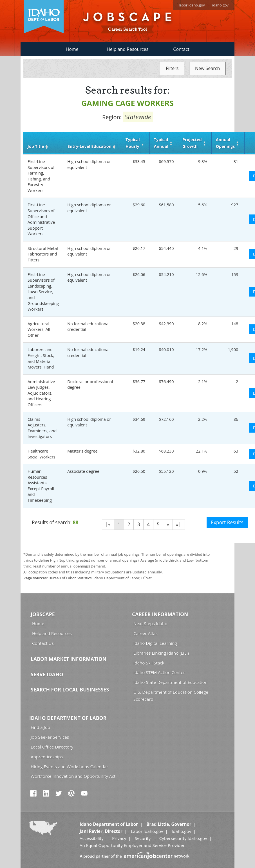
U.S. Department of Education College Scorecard (171, 696)
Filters (172, 68)
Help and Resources (127, 49)
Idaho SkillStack (149, 663)
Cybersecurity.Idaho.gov (183, 838)
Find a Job (40, 727)
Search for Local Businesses (70, 690)
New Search (207, 68)
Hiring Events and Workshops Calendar (69, 767)
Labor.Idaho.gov (147, 831)
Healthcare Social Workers (42, 454)
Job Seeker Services (50, 737)
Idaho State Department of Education (170, 682)
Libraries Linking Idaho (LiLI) (161, 653)
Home (72, 49)
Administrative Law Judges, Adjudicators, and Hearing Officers (41, 393)
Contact (181, 49)
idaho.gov (220, 5)
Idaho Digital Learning (155, 643)
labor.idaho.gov (192, 5)
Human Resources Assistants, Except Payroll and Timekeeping (41, 486)
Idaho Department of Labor (68, 718)
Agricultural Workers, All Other (39, 329)
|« (108, 524)
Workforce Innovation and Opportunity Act (73, 776)
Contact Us (43, 643)
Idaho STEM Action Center (159, 672)
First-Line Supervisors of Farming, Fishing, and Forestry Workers (41, 176)
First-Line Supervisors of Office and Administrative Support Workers (41, 219)
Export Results (227, 522)
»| (179, 524)
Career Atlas (146, 633)
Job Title (36, 146)
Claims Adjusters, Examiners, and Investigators (42, 428)
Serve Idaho (47, 674)
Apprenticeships (47, 757)
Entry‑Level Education (90, 146)
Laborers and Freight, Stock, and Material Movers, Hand (41, 358)
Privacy (119, 838)
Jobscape (43, 614)
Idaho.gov (181, 831)
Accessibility (92, 838)
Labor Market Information (69, 659)
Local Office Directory (52, 747)
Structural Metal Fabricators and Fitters (43, 254)
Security (143, 838)
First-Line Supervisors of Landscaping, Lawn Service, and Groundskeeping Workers (43, 292)
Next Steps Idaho (150, 623)
